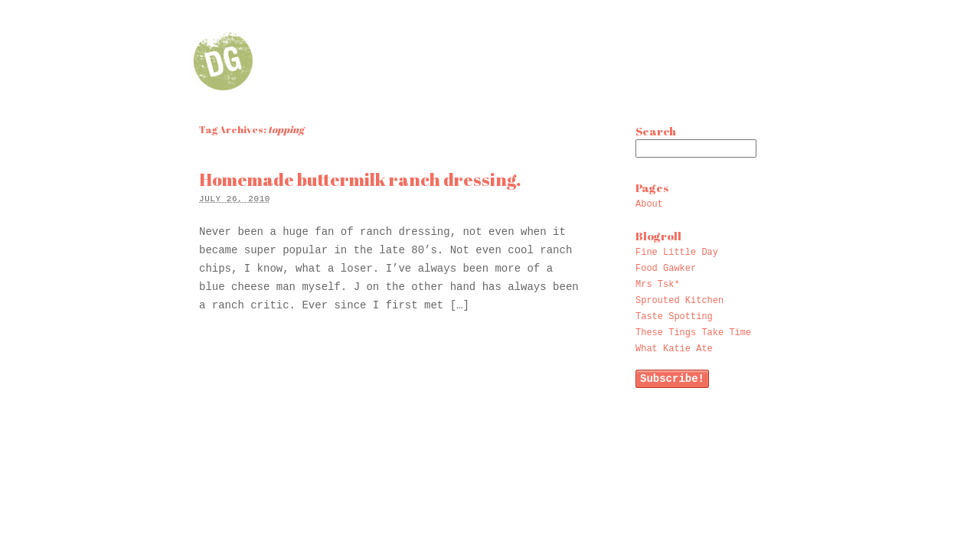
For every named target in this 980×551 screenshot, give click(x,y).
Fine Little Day (677, 253)
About (649, 204)
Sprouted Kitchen (679, 301)
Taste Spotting (674, 317)
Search (656, 131)
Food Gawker (666, 269)
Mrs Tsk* (658, 285)
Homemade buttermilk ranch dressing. (360, 179)
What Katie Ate (674, 349)
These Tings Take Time (693, 333)
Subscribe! (672, 379)
